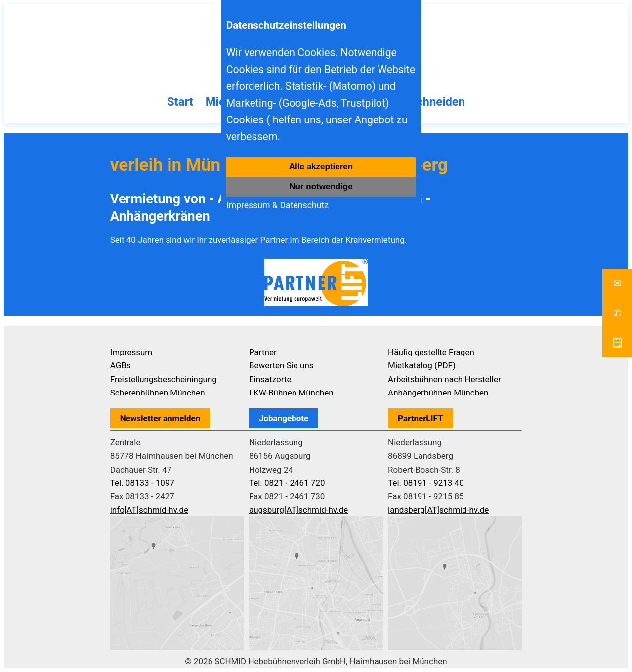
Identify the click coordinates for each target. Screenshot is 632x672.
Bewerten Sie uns (281, 365)
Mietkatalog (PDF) (422, 365)
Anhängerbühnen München (438, 393)
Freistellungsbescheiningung (164, 379)
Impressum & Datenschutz (277, 205)
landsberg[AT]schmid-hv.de (438, 510)
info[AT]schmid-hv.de (149, 510)
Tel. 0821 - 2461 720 (287, 483)
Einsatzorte (270, 379)
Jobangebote (284, 418)
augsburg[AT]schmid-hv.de (298, 510)
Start (180, 102)
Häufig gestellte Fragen (431, 352)
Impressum (131, 352)
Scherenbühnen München (158, 393)
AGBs (121, 365)
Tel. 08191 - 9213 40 (426, 483)
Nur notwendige (321, 186)
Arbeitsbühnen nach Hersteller (444, 379)
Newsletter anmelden (160, 418)
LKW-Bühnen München (291, 393)
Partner (263, 352)
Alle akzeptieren (321, 167)
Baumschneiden (422, 102)
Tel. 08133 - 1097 (142, 483)
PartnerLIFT (421, 418)
